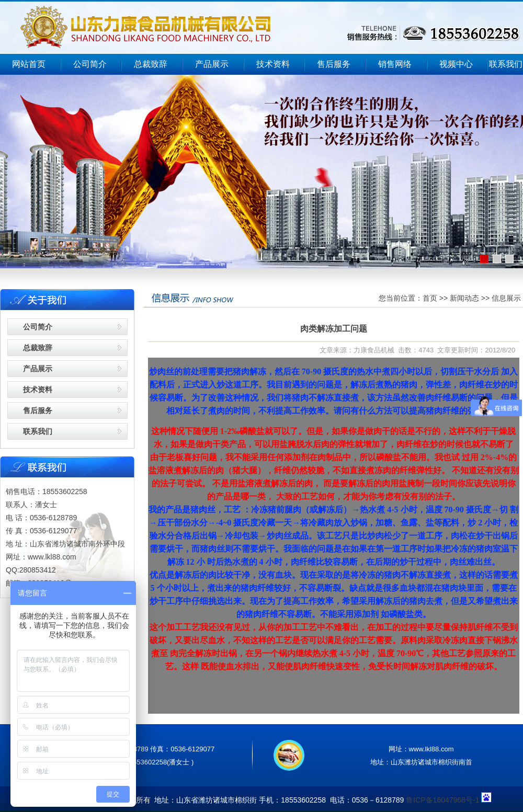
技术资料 (273, 64)
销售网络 (395, 64)
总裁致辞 (151, 64)
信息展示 (506, 298)
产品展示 (212, 64)
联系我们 (506, 64)
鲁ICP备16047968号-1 (442, 800)
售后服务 (334, 64)
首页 (430, 298)
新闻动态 (464, 298)
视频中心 (456, 64)
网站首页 (29, 64)
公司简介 (90, 64)
